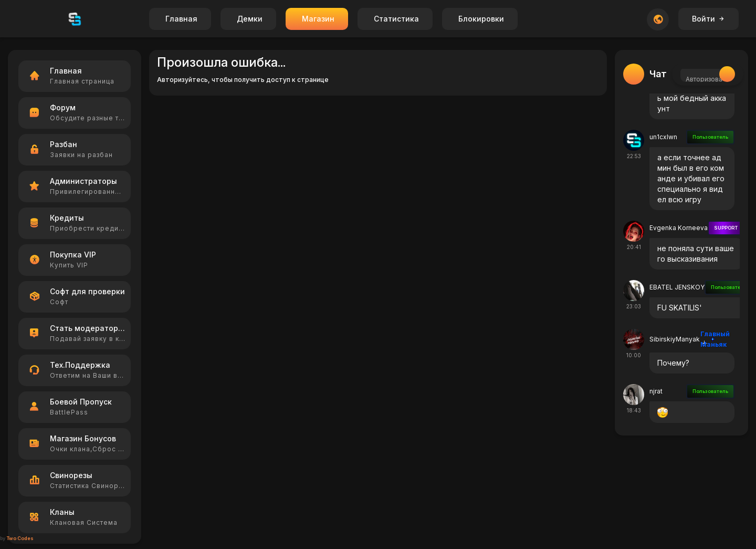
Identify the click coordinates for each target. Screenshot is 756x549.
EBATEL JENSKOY (677, 287)
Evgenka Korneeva (679, 228)
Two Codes (20, 538)
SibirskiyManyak (675, 339)
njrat (656, 391)
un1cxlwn (663, 137)
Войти (708, 19)
